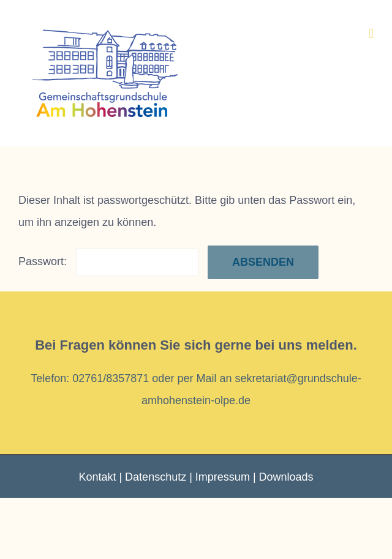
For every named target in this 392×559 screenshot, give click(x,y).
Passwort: (108, 261)
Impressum (223, 477)
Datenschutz (156, 477)
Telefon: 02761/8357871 (90, 378)
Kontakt (97, 477)
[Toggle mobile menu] (371, 34)
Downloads (286, 477)
